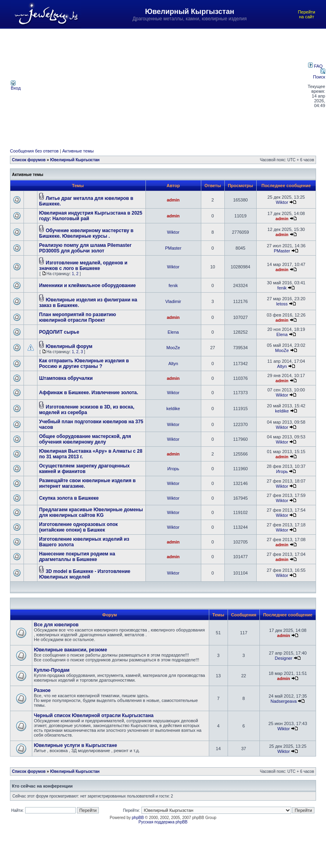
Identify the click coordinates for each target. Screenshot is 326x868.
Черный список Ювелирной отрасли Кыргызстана (94, 716)
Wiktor (282, 202)
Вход (16, 86)
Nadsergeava (284, 701)
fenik (173, 285)
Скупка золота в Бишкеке (69, 498)
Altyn (173, 364)
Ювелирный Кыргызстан (75, 160)
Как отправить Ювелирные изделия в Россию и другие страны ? (84, 364)
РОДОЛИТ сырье (59, 332)
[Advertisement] (165, 85)
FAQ (315, 66)
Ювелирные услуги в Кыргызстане (76, 745)
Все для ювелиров (56, 625)
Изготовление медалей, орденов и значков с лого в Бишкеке (83, 266)
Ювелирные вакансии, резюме (71, 650)
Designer (284, 658)
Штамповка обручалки (66, 378)
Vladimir (173, 301)
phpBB (138, 818)
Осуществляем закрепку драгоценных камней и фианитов (84, 469)
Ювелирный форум (69, 346)
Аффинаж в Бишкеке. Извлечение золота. (89, 393)
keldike (173, 409)
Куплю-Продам (52, 670)
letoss (282, 304)
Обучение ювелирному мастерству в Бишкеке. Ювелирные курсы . (86, 233)
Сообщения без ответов (34, 151)
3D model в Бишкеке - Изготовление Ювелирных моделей (85, 574)
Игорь (173, 469)
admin (173, 200)
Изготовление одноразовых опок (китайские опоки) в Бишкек (79, 527)
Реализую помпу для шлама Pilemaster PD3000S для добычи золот (85, 248)
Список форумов (29, 160)
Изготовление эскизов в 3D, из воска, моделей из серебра (87, 410)
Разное (42, 690)
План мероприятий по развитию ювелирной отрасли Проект (78, 317)
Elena (173, 332)
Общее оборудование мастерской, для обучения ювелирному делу (85, 439)
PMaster (173, 248)
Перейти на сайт (306, 14)
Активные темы (78, 151)
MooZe (173, 348)
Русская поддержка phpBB (163, 822)
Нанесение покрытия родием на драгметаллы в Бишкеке (77, 557)
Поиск (319, 74)
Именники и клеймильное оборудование (87, 285)
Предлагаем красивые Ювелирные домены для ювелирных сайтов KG (91, 512)
